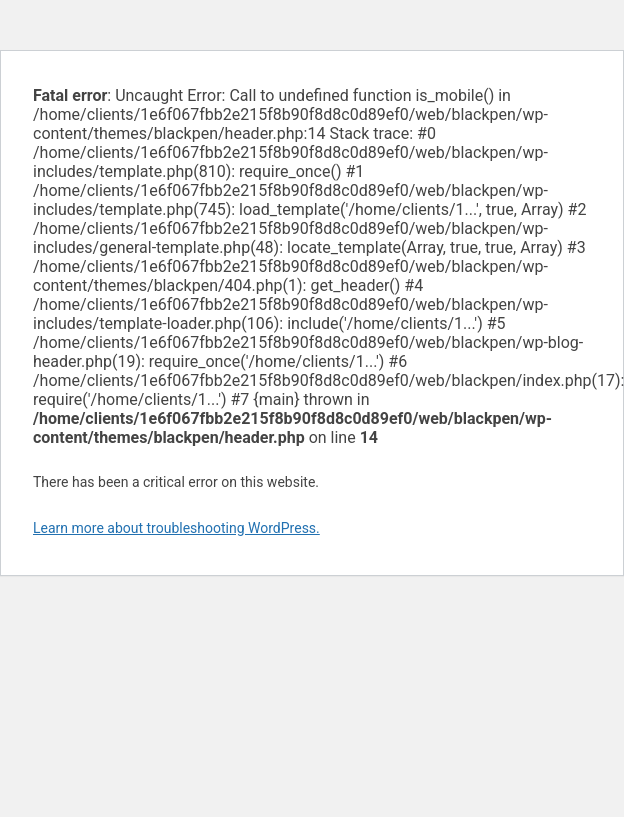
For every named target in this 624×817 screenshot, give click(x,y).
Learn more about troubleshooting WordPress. (176, 528)
